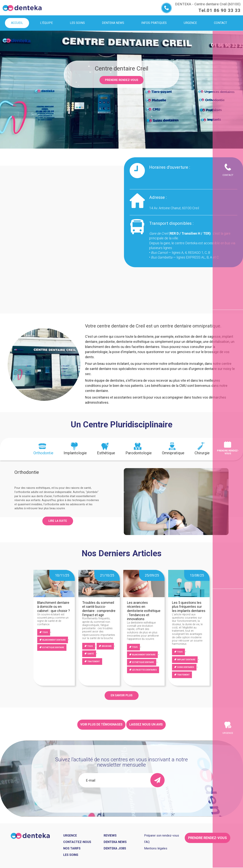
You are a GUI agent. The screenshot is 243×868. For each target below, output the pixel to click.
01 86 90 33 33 (224, 10)
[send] (157, 780)
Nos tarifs (72, 848)
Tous (45, 632)
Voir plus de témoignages (101, 724)
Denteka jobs (115, 848)
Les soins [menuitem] (77, 23)
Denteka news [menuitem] (113, 23)
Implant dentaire (186, 660)
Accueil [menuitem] (17, 23)
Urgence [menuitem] (190, 23)
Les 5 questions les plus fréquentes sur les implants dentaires (189, 607)
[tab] (43, 449)
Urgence (228, 733)
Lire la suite (58, 521)
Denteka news (115, 842)
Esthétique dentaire (53, 647)
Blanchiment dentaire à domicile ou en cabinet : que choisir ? (54, 607)
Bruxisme (107, 646)
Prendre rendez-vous (122, 80)
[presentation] (43, 449)
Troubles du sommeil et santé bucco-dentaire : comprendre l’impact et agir (99, 609)
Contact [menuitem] (221, 23)
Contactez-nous (77, 842)
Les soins (71, 855)
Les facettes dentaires (144, 670)
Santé (91, 654)
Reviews (110, 835)
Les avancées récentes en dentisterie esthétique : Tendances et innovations (144, 611)
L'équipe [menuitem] (46, 23)
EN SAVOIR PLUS (122, 695)
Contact (228, 175)
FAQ (147, 842)
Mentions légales (156, 848)
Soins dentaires (186, 667)
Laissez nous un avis (146, 724)
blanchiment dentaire (54, 640)
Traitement (94, 662)
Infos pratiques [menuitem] (154, 23)
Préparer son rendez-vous (162, 835)
